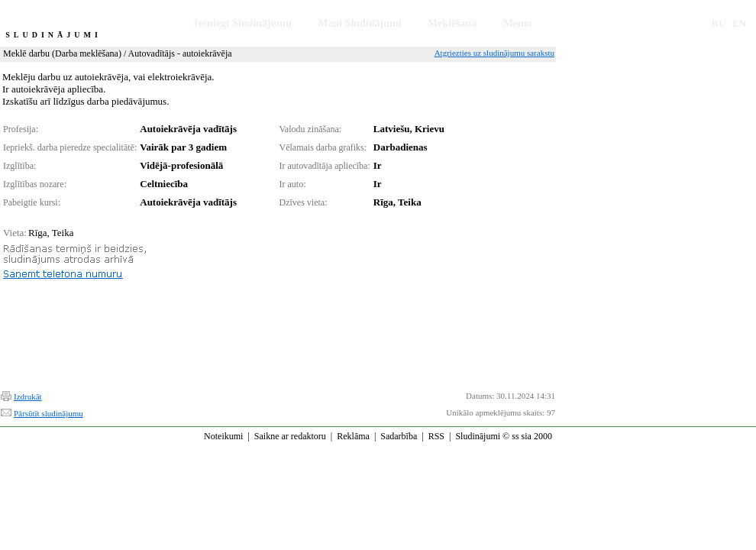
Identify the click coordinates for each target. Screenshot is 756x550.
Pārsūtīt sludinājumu (48, 413)
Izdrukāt (28, 396)
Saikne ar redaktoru (290, 436)
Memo (518, 23)
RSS (436, 436)
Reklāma (353, 436)
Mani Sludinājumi (359, 23)
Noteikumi (223, 436)
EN (739, 23)
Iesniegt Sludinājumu (243, 23)
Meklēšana (452, 23)
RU (719, 23)
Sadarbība (399, 436)
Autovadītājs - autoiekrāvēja (180, 53)
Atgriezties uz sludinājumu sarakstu (494, 53)
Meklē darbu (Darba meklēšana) (62, 53)
